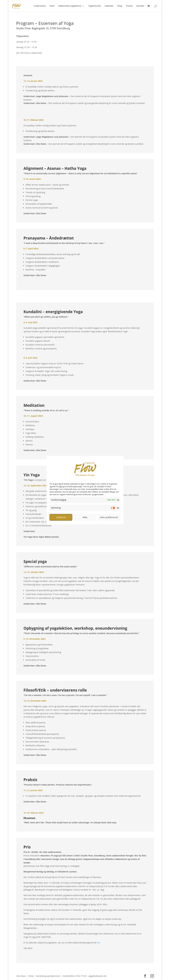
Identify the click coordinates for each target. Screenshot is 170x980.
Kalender (109, 6)
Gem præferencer (109, 517)
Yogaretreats (95, 6)
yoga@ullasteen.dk (97, 976)
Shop (120, 6)
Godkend (61, 517)
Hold (52, 6)
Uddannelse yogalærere (70, 6)
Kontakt (140, 6)
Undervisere (40, 6)
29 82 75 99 (81, 976)
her (99, 943)
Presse (129, 6)
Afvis (85, 517)
